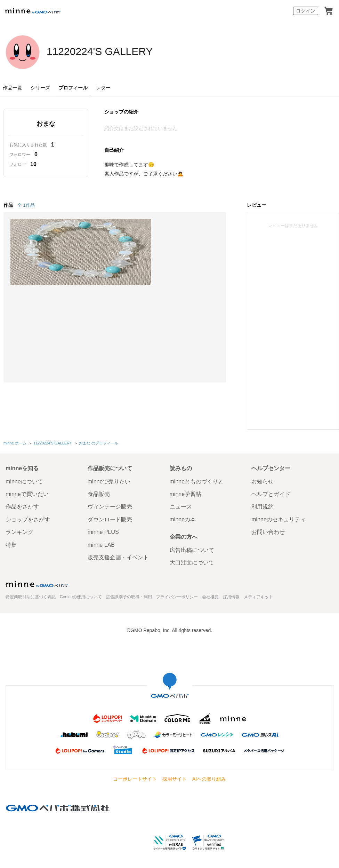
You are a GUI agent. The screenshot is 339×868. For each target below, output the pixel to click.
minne (37, 583)
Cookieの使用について (81, 596)
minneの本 (183, 518)
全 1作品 (26, 205)
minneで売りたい (109, 480)
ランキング (19, 531)
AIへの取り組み (209, 778)
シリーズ (40, 88)
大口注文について (192, 562)
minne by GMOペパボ (33, 11)
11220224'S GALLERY (117, 52)
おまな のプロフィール (98, 443)
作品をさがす (22, 506)
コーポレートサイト (135, 778)
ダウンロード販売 (110, 518)
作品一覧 (13, 88)
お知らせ (263, 480)
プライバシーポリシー (177, 596)
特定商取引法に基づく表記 (31, 596)
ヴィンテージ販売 (110, 506)
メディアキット (258, 596)
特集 (11, 544)
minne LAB (101, 544)
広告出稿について (192, 549)
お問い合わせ (268, 531)
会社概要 (210, 596)
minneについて (24, 480)
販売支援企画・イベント (118, 557)
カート (329, 11)
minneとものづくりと (197, 480)
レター (103, 88)
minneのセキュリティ (279, 518)
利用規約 (263, 506)
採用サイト (175, 778)
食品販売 (99, 493)
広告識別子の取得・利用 (129, 596)
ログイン (306, 11)
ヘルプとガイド (271, 493)
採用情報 (231, 596)
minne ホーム (15, 443)
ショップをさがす (28, 518)
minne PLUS (103, 531)
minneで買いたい (27, 493)
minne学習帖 (186, 493)
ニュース (181, 506)
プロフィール (73, 88)
